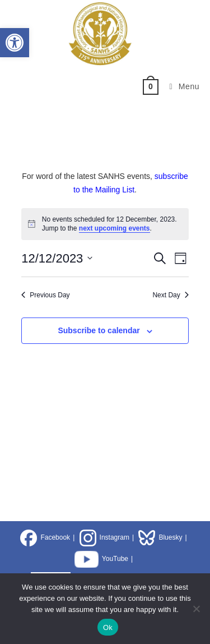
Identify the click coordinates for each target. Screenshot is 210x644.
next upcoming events (115, 228)
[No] (196, 609)
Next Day (170, 295)
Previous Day (45, 295)
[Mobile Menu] (181, 86)
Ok (108, 627)
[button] (15, 43)
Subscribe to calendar (99, 330)
